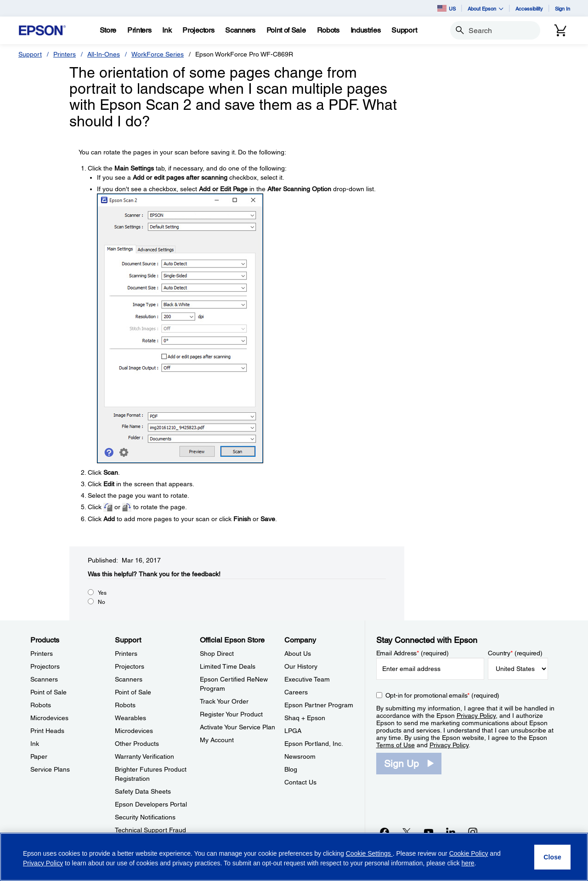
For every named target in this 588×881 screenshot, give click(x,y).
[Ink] (167, 30)
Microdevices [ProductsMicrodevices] (49, 718)
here (468, 863)
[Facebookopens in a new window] (384, 832)
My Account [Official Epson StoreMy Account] (217, 740)
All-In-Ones (104, 54)
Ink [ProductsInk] (35, 744)
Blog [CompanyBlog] (291, 769)
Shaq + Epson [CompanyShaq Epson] (305, 718)
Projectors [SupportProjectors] (130, 666)
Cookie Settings (369, 853)
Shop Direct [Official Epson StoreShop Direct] (217, 654)
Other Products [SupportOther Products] (137, 744)
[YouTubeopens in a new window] (429, 832)
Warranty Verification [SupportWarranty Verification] (144, 756)
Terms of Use (396, 745)
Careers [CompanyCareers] (296, 692)
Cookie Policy (469, 853)
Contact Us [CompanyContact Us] (300, 782)
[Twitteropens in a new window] (407, 832)
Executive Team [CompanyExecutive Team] (307, 679)
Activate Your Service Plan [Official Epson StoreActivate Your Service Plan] (237, 727)
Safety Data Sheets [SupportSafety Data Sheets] (143, 791)
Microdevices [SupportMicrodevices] (134, 731)
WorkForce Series (158, 54)
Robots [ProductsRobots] (41, 705)
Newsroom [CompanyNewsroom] (300, 756)
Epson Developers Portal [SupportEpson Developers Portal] (151, 804)
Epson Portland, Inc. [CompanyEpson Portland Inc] (314, 744)
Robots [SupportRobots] (125, 705)
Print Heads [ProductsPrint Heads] (47, 731)
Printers (65, 54)
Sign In (563, 9)
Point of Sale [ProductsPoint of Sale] (48, 692)
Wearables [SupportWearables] (130, 718)
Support (30, 54)
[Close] (552, 857)
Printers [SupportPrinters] (126, 654)
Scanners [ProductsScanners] (44, 679)
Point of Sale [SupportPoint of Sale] (133, 692)
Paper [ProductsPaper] (39, 756)
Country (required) (515, 653)
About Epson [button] (486, 9)
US (447, 8)
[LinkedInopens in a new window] (451, 832)
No (102, 602)
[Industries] (366, 30)
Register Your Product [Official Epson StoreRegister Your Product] (231, 714)
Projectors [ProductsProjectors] (45, 666)
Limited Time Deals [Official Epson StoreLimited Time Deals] (228, 666)
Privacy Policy (476, 716)
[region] (294, 857)
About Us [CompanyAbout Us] (298, 654)
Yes (102, 593)
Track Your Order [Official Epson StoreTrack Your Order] (224, 701)
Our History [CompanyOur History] (301, 666)
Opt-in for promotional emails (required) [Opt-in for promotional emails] (443, 695)
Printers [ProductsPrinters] (42, 654)
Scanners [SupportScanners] (129, 679)
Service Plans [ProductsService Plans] (50, 769)
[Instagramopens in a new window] (473, 832)
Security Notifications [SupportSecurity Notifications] (145, 817)
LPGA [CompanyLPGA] (293, 731)
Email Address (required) (413, 653)
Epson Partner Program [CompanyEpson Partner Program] (319, 705)
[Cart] (560, 30)
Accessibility (529, 9)
